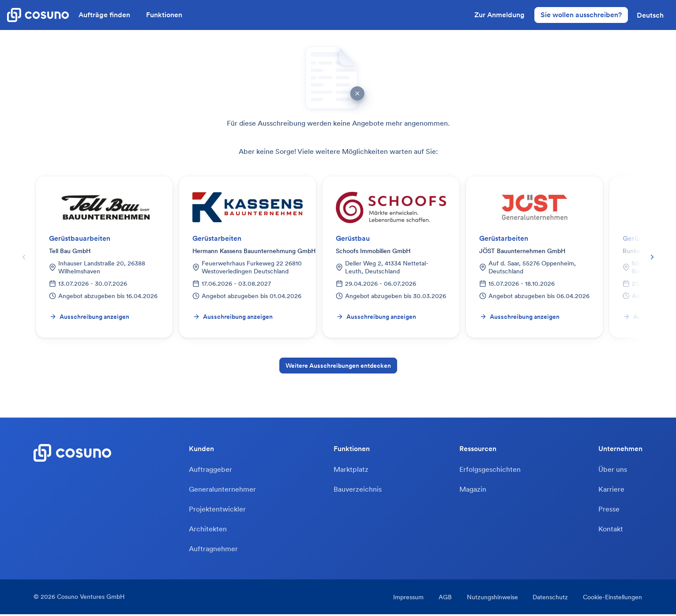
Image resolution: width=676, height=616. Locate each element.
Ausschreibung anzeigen (89, 317)
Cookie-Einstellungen (613, 599)
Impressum (407, 599)
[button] (650, 15)
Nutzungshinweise (492, 599)
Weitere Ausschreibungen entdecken (338, 366)
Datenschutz (550, 599)
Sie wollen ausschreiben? (581, 15)
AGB (444, 599)
